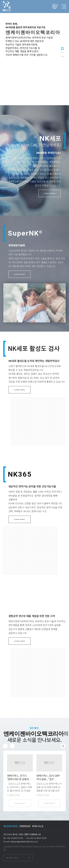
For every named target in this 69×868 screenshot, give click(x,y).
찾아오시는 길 (38, 826)
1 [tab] (62, 49)
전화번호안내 (25, 826)
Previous (5, 746)
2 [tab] (62, 53)
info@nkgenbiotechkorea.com (24, 841)
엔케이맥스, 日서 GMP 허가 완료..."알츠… (48, 777)
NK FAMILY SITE (12, 858)
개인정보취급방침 (10, 826)
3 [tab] (62, 57)
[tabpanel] (34, 53)
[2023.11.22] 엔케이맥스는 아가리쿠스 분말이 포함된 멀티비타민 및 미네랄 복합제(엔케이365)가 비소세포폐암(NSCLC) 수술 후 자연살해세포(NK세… (20, 792)
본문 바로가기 (0, 0)
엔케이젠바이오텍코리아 (10, 6)
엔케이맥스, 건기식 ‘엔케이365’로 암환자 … (20, 777)
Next (12, 746)
